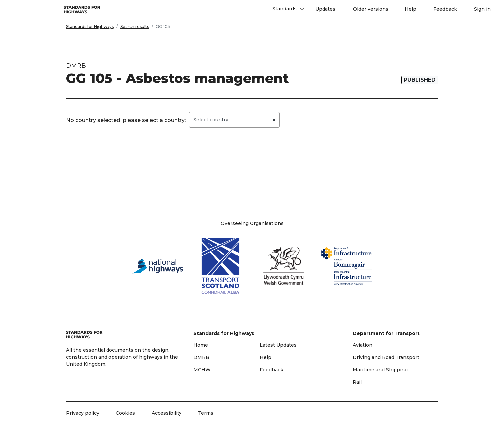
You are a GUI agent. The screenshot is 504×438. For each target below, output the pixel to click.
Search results (135, 26)
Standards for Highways (90, 26)
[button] (286, 9)
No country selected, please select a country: (126, 120)
